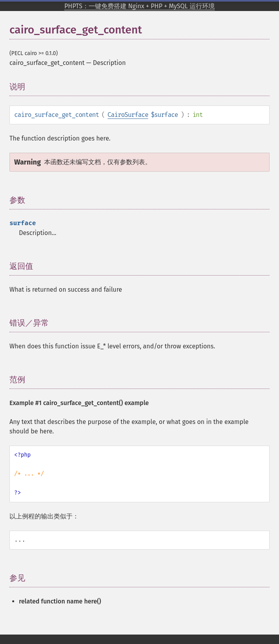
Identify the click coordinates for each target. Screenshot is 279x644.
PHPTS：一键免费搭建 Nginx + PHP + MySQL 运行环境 (139, 6)
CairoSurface (128, 115)
